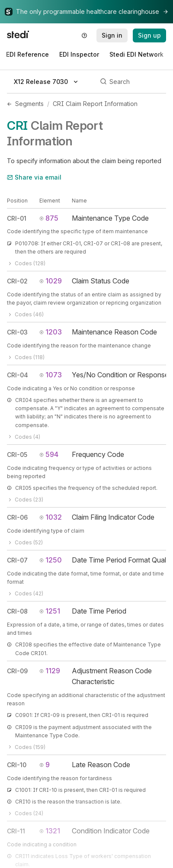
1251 (50, 611)
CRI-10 (17, 765)
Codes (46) (25, 314)
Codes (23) (25, 500)
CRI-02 (17, 281)
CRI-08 (17, 611)
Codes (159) (26, 747)
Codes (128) (26, 263)
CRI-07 (17, 560)
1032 (51, 517)
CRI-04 (18, 375)
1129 (50, 671)
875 (49, 218)
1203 (51, 332)
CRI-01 (17, 218)
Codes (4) (24, 437)
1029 (51, 281)
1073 (51, 375)
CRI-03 (17, 332)
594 (49, 454)
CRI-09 (17, 671)
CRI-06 (17, 517)
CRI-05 (17, 455)
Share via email (34, 177)
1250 (51, 560)
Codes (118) (26, 357)
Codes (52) (25, 542)
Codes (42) (25, 593)
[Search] (132, 82)
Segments (29, 104)
